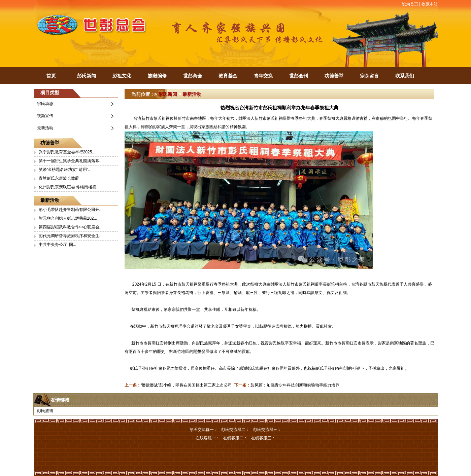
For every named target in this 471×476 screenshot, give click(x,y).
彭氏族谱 (45, 411)
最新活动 (45, 128)
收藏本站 (430, 4)
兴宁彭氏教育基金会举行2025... (67, 152)
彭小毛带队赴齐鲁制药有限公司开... (71, 210)
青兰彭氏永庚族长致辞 (59, 178)
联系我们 (405, 76)
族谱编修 (157, 76)
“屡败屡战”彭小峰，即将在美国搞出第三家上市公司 (187, 385)
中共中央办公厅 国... (58, 245)
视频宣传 (45, 116)
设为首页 (410, 4)
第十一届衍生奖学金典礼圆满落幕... (71, 161)
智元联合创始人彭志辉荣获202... (68, 218)
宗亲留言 (369, 76)
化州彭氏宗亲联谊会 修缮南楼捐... (69, 187)
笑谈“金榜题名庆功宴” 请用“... (65, 170)
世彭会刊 (299, 76)
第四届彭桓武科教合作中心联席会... (71, 227)
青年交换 (263, 76)
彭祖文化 (122, 76)
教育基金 (228, 76)
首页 (51, 76)
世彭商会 (193, 76)
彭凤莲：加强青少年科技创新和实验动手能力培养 (295, 385)
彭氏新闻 (87, 76)
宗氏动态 (45, 104)
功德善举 (334, 76)
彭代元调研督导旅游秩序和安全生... (71, 236)
